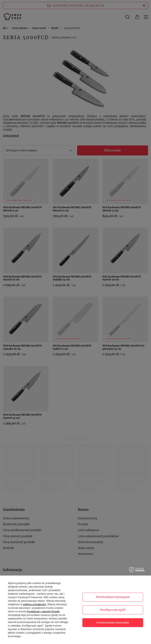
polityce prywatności (34, 604)
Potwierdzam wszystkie (113, 623)
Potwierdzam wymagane (113, 597)
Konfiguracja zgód (113, 610)
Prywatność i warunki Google (43, 611)
